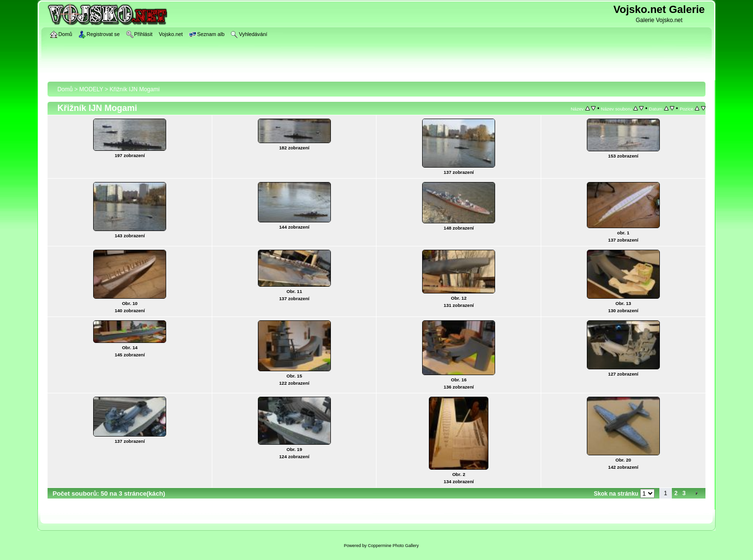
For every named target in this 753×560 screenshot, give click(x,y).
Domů (65, 89)
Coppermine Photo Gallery (393, 546)
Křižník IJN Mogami (134, 89)
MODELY (91, 89)
